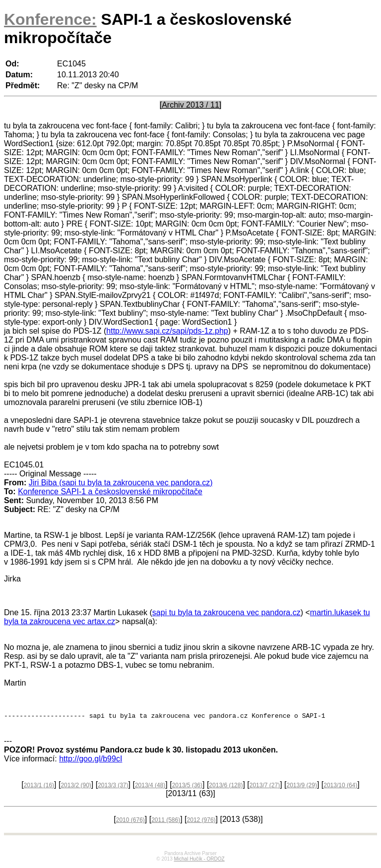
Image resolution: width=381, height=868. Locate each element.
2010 (130, 821)
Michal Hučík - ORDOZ (199, 860)
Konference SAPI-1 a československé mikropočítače (110, 492)
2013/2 (76, 787)
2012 (201, 821)
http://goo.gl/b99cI (91, 760)
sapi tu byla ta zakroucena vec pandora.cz (226, 612)
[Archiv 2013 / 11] (191, 105)
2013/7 (265, 787)
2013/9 (302, 787)
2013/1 (39, 787)
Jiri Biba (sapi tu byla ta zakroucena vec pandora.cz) (121, 483)
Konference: (50, 19)
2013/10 (340, 787)
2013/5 (187, 787)
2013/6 (226, 787)
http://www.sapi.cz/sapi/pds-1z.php (167, 331)
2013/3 (113, 787)
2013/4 (150, 787)
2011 (166, 821)
